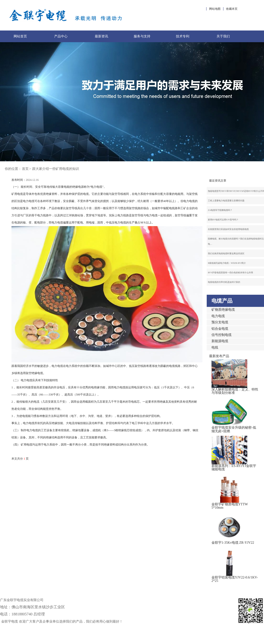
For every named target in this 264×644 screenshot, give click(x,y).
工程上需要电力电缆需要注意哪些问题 (226, 201)
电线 (215, 347)
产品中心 (61, 36)
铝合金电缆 (220, 329)
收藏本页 (232, 9)
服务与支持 (142, 36)
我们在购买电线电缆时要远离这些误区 (226, 254)
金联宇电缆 (10, 621)
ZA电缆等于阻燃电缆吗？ (220, 210)
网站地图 (215, 9)
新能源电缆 (220, 341)
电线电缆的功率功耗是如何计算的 (224, 282)
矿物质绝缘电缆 (223, 310)
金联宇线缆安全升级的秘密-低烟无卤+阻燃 (234, 429)
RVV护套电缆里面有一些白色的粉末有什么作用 (230, 273)
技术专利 (183, 36)
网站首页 (20, 36)
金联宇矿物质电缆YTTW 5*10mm (230, 506)
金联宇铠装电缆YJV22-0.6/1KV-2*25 (235, 579)
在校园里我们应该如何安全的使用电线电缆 (228, 229)
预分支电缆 (220, 322)
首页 (25, 169)
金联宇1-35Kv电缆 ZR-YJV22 (233, 543)
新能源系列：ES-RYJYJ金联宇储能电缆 (234, 468)
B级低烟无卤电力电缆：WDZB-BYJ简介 (227, 263)
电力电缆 (218, 316)
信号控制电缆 (222, 335)
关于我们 (223, 36)
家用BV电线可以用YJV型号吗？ (223, 220)
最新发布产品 (219, 356)
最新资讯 (101, 36)
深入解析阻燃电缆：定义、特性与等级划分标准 (235, 391)
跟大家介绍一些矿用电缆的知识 (56, 169)
